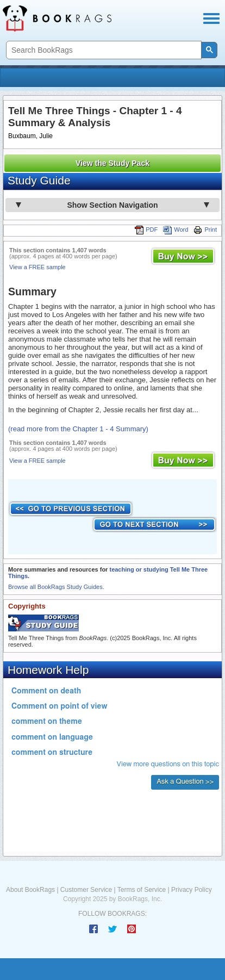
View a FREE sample (37, 267)
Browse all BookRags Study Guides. (56, 587)
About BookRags (30, 890)
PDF (146, 230)
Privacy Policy (192, 890)
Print (205, 230)
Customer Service (86, 890)
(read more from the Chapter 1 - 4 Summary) (78, 429)
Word (176, 230)
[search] (103, 50)
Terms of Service (142, 890)
